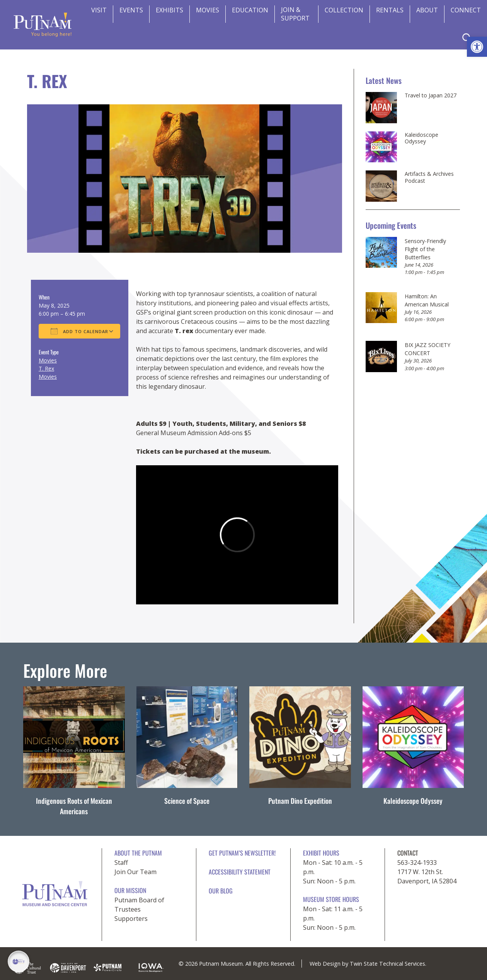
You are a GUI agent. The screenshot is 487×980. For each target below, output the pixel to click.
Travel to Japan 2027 (431, 95)
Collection (344, 10)
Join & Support (295, 14)
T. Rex (46, 368)
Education (250, 10)
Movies (208, 10)
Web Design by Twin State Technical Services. (368, 964)
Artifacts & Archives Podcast (429, 177)
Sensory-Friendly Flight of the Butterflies (425, 249)
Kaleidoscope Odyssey (421, 138)
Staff (121, 863)
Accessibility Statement (240, 872)
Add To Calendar (79, 331)
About (427, 10)
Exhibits (169, 10)
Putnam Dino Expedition (300, 801)
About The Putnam (138, 853)
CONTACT (408, 853)
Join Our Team (135, 872)
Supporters (131, 919)
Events (131, 10)
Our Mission (130, 890)
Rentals (390, 10)
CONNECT (466, 10)
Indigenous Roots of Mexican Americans (74, 806)
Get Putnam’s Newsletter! (242, 853)
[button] (477, 47)
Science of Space (187, 801)
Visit (99, 10)
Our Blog (221, 891)
